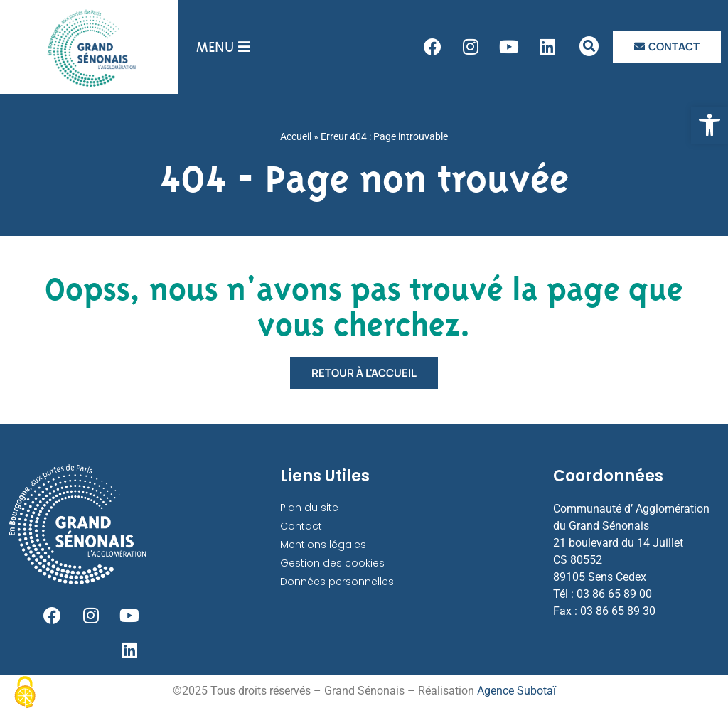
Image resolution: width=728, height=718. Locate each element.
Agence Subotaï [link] (516, 692)
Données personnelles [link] (337, 582)
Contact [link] (301, 526)
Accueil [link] (296, 136)
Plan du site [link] (309, 508)
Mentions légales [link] (323, 545)
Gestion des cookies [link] (332, 563)
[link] (710, 125)
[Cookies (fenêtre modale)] (25, 693)
